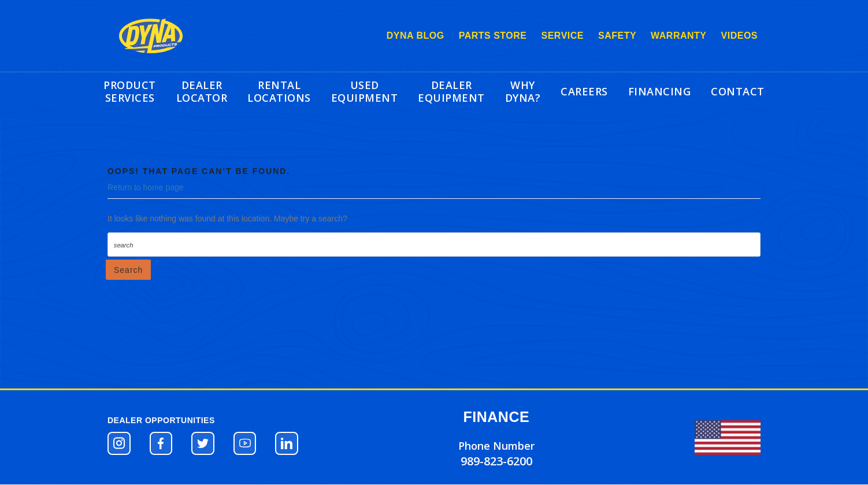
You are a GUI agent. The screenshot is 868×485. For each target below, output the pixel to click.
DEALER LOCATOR (202, 91)
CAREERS (584, 91)
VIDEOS (739, 36)
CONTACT (738, 91)
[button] (119, 443)
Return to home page (146, 187)
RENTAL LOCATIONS (279, 91)
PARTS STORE (493, 36)
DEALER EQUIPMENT (451, 91)
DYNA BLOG (416, 36)
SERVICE (563, 36)
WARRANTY (678, 36)
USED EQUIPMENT (365, 91)
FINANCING (660, 91)
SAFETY (617, 36)
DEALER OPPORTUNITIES (161, 420)
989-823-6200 (496, 461)
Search (128, 270)
